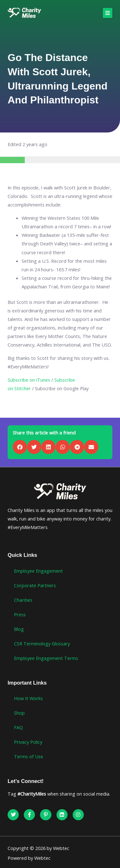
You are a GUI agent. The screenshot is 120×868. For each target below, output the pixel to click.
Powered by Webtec (29, 858)
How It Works (28, 698)
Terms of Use (29, 756)
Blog (19, 629)
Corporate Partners (35, 585)
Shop (19, 713)
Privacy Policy (28, 742)
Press (20, 614)
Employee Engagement (38, 571)
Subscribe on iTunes (29, 380)
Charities (23, 600)
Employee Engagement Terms (46, 658)
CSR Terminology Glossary (42, 643)
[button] (108, 13)
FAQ (18, 727)
